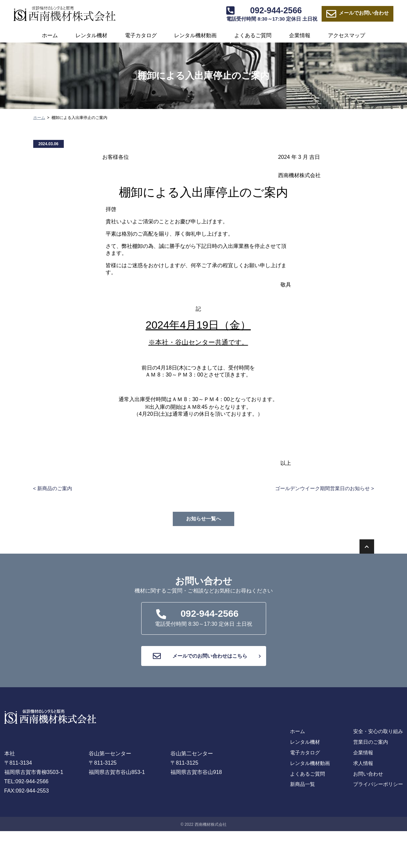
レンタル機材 (91, 35)
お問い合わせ (360, 14)
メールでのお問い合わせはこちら (206, 659)
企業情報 (300, 35)
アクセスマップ (347, 35)
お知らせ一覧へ (203, 519)
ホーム (50, 35)
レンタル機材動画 (195, 35)
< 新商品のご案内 (54, 489)
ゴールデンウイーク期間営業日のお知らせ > (321, 489)
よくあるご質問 (253, 35)
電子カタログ (141, 35)
